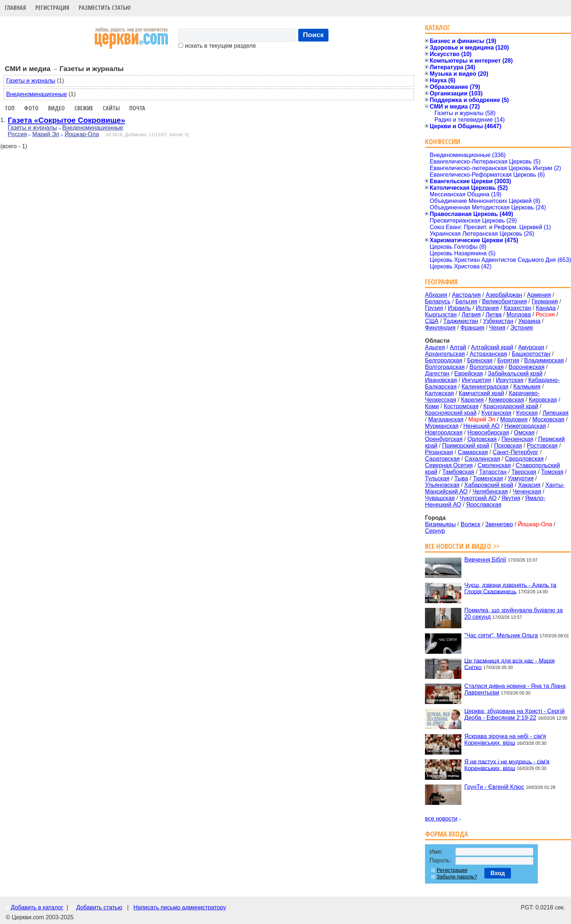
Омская (524, 432)
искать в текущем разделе (217, 46)
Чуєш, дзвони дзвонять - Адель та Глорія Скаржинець (510, 588)
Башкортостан (531, 354)
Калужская (439, 393)
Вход (498, 873)
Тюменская (488, 478)
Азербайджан (504, 295)
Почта (137, 108)
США (432, 321)
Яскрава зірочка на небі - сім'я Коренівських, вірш (505, 740)
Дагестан (437, 373)
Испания (487, 308)
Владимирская (544, 360)
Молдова (519, 314)
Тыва (461, 478)
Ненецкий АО (481, 426)
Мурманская (442, 426)
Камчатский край (481, 393)
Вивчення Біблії (485, 560)
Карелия (472, 400)
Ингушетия (476, 380)
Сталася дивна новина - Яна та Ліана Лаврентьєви (515, 689)
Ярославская (484, 505)
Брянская (480, 360)
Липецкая (556, 413)
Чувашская (440, 498)
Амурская (531, 347)
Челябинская (490, 492)
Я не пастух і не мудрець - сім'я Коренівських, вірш (507, 765)
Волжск (470, 524)
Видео (56, 108)
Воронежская (527, 367)
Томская (552, 472)
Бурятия (508, 360)
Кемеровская (506, 400)
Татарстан (493, 472)
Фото (31, 108)
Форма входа (446, 834)
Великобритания (505, 301)
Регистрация (52, 8)
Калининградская (485, 387)
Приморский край (466, 446)
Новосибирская (488, 432)
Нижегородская (525, 426)
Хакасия (529, 485)
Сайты (111, 108)
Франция (472, 328)
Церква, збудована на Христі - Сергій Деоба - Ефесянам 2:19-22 (514, 714)
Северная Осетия (449, 465)
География (441, 282)
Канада (546, 308)
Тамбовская (458, 472)
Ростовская (542, 446)
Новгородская (444, 432)
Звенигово (499, 524)
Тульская (437, 478)
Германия (545, 301)
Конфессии (443, 141)
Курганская (496, 413)
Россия (17, 134)
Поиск (314, 35)
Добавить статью (99, 907)
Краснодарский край (511, 406)
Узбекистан (498, 321)
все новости (441, 819)
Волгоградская (445, 367)
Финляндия (440, 328)
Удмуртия (521, 478)
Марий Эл (46, 134)
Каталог (438, 27)
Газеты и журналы (31, 81)
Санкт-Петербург (515, 452)
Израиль (459, 308)
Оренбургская (444, 439)
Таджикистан (461, 321)
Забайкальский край (515, 373)
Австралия (466, 295)
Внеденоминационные (37, 94)
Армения (539, 295)
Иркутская (510, 380)
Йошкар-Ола (82, 134)
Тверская (524, 472)
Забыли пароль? (457, 877)
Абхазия (436, 295)
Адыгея (435, 347)
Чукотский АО (478, 498)
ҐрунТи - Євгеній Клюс (494, 787)
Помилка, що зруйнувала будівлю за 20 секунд (513, 614)
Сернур (435, 531)
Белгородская (444, 360)
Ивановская (441, 380)
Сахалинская (482, 459)
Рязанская (439, 452)
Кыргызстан (441, 314)
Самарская (473, 452)
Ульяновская (442, 485)
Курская (527, 413)
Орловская (482, 439)
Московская (548, 419)
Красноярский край (451, 413)
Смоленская (494, 465)
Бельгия (466, 301)
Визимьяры (440, 524)
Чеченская (527, 492)
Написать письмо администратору (180, 907)
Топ (10, 108)
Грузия (434, 308)
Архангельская (445, 354)
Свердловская (524, 459)
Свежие (84, 108)
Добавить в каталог (37, 907)
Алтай (458, 347)
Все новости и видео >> (462, 546)
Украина (529, 321)
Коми (432, 406)
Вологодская (487, 367)
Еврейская (468, 373)
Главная (15, 8)
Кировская (543, 400)
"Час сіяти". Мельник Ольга (501, 635)
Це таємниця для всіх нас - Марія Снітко (509, 664)
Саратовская (442, 459)
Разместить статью (105, 8)
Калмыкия (527, 387)
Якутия (511, 498)
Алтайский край (492, 347)
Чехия (497, 328)
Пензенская (517, 439)
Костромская (461, 406)
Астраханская (488, 354)
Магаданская (446, 419)
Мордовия (514, 419)
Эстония (521, 328)
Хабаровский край (489, 485)
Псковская (508, 446)
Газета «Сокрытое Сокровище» (66, 120)
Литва (493, 314)
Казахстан (517, 308)
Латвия (471, 314)
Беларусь (438, 301)
